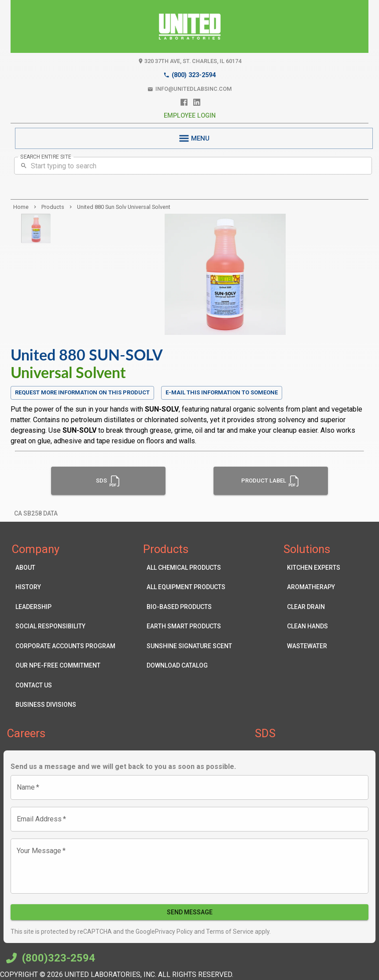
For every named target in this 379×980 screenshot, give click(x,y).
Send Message (189, 912)
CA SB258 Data (36, 514)
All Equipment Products (189, 587)
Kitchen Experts (314, 568)
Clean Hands (314, 626)
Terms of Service (229, 932)
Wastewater (314, 646)
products (53, 207)
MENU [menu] (194, 138)
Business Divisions (65, 705)
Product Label (271, 481)
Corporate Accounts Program (65, 646)
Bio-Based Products (189, 607)
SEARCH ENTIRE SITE (46, 157)
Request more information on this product (82, 393)
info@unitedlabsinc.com (189, 89)
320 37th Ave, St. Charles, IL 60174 (189, 61)
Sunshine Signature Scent (189, 646)
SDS (108, 481)
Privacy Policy (174, 932)
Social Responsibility (65, 626)
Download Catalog (189, 666)
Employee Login (189, 116)
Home (21, 207)
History (65, 587)
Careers (26, 733)
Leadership (65, 607)
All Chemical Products (189, 568)
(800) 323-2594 (189, 75)
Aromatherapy (314, 587)
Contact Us (65, 685)
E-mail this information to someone (222, 392)
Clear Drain (314, 607)
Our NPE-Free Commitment (65, 666)
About (65, 568)
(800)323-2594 (49, 958)
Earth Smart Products (189, 626)
